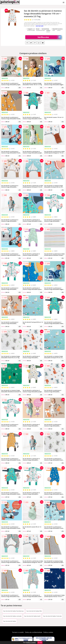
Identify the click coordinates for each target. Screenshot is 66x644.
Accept (40, 642)
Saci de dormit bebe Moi (34, 611)
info (20, 87)
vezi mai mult (40, 26)
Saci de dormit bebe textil (32, 616)
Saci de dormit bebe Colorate (52, 616)
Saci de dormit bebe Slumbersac (13, 611)
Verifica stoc (49, 37)
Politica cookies (48, 632)
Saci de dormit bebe (10, 621)
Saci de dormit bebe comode (12, 616)
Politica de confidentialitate (34, 632)
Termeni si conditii (18, 632)
